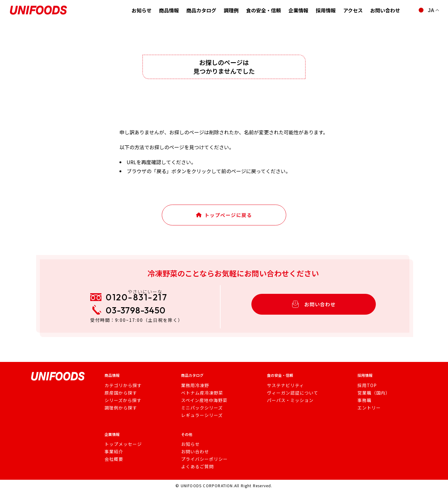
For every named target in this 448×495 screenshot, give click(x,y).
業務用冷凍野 (194, 390)
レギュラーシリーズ (200, 419)
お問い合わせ (385, 10)
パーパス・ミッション (287, 405)
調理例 (231, 10)
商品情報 (169, 10)
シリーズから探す (121, 405)
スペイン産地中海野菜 (202, 405)
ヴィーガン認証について (289, 397)
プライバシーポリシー (202, 463)
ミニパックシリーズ (200, 412)
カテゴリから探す (121, 390)
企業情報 (298, 10)
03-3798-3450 (141, 316)
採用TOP (364, 390)
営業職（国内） (370, 397)
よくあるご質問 (196, 471)
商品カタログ (201, 10)
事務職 (362, 405)
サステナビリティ (283, 390)
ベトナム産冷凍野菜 (200, 397)
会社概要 (113, 463)
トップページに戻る (224, 217)
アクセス (353, 10)
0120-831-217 (142, 299)
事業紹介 (113, 456)
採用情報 (326, 10)
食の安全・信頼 (264, 10)
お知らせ (142, 10)
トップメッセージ (121, 448)
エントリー (366, 412)
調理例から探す (119, 412)
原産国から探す (119, 397)
